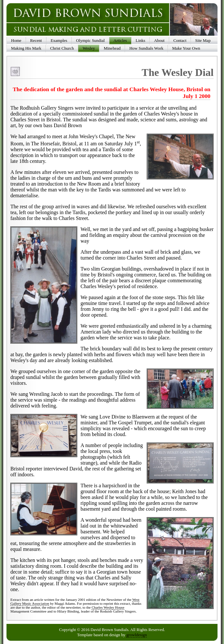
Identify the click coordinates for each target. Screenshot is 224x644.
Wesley (89, 48)
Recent (36, 40)
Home (16, 40)
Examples (59, 40)
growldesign (137, 635)
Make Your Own (186, 48)
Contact (180, 40)
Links (141, 40)
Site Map (203, 40)
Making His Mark (26, 48)
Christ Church (62, 48)
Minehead (112, 48)
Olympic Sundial (90, 40)
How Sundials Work (146, 48)
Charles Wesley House (108, 607)
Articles (120, 40)
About (159, 40)
